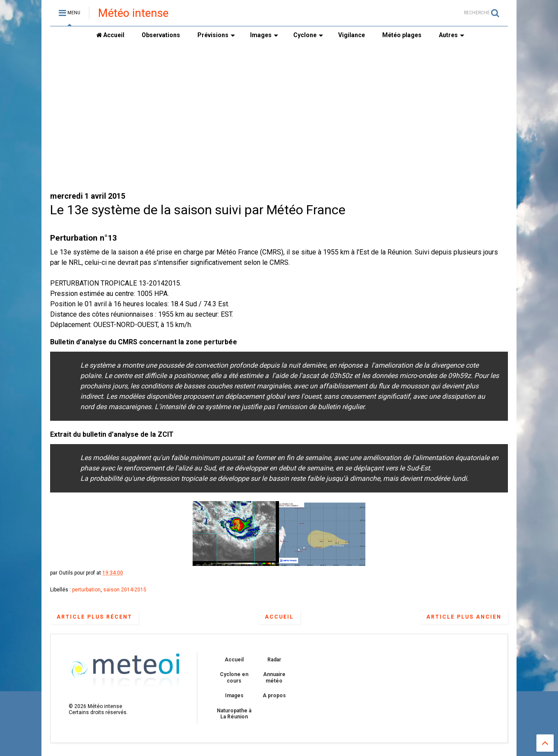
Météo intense (133, 13)
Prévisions (216, 35)
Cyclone (308, 35)
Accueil (110, 35)
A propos (274, 696)
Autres (452, 35)
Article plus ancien (464, 617)
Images (264, 35)
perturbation (86, 590)
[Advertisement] (279, 117)
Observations (161, 35)
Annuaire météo (274, 677)
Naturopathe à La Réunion (234, 714)
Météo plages (402, 35)
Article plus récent (94, 617)
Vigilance (352, 35)
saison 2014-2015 (125, 590)
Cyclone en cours (234, 677)
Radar (274, 660)
